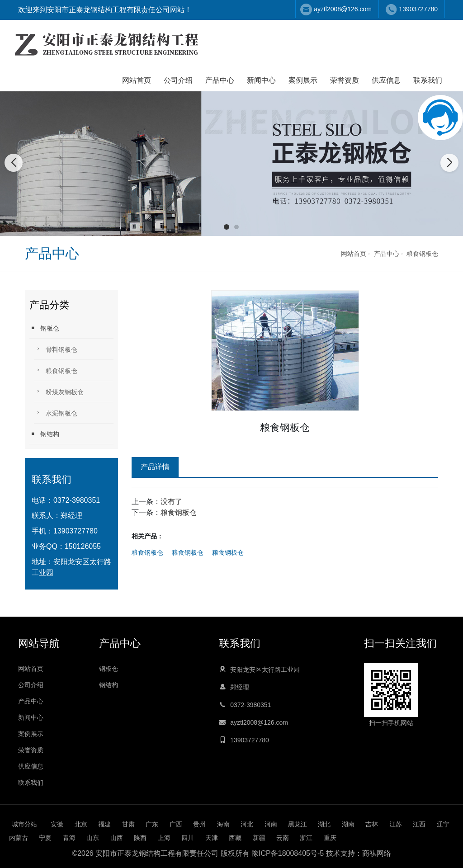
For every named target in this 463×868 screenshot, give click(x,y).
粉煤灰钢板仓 (59, 391)
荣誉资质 (345, 80)
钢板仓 (44, 328)
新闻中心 (261, 80)
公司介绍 (178, 80)
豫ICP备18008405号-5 (288, 853)
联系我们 (428, 80)
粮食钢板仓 (422, 254)
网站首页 (137, 80)
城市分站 (24, 824)
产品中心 (220, 80)
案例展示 (303, 80)
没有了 (171, 502)
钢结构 (44, 434)
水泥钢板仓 (56, 413)
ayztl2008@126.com (343, 9)
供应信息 (386, 80)
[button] (227, 227)
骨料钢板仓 (56, 349)
